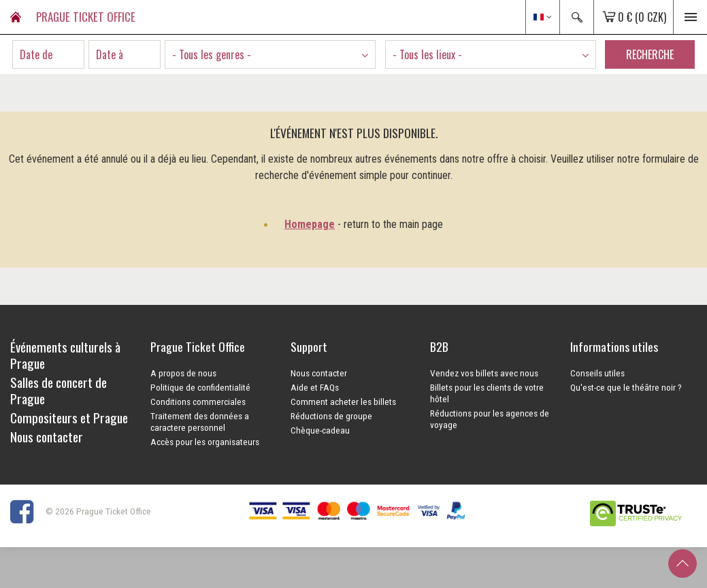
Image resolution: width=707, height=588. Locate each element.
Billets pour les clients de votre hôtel (487, 393)
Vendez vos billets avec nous (484, 373)
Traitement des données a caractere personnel (200, 422)
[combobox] (270, 54)
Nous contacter (319, 373)
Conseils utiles (597, 373)
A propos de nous (183, 373)
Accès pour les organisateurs (205, 442)
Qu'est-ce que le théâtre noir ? (626, 387)
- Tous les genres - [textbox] (212, 54)
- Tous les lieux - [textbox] (427, 54)
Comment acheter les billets (343, 402)
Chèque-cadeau (320, 430)
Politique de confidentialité (200, 387)
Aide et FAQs (315, 387)
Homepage (310, 224)
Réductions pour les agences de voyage (490, 419)
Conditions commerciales (198, 402)
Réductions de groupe (331, 416)
